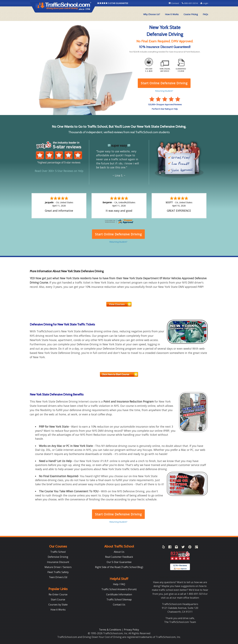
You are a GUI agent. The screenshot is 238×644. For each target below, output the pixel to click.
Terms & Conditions (110, 630)
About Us (119, 552)
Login (204, 3)
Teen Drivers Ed (58, 577)
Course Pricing (191, 14)
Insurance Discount (58, 562)
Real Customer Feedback (119, 557)
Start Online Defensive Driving (118, 514)
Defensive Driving (58, 557)
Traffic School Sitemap (119, 599)
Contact (174, 3)
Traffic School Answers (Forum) (119, 589)
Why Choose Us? (152, 14)
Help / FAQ (119, 584)
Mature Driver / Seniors (58, 567)
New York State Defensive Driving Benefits (57, 394)
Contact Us (119, 605)
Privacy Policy (131, 630)
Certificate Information (119, 594)
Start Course (58, 599)
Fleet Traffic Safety (58, 572)
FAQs (205, 14)
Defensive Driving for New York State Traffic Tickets (62, 324)
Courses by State (58, 605)
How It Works (172, 14)
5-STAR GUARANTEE (113, 3)
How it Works (58, 610)
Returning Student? (118, 522)
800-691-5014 (190, 3)
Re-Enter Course (58, 594)
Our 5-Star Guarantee (119, 562)
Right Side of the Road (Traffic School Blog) (119, 567)
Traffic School (58, 552)
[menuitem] (152, 14)
